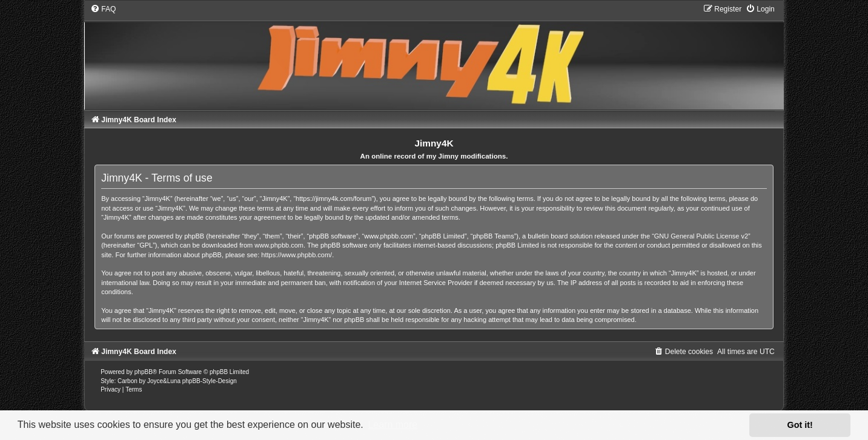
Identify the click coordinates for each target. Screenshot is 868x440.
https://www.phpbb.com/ (297, 255)
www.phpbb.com (279, 245)
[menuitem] (103, 9)
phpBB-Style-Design (210, 381)
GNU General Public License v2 (701, 236)
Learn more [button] (393, 425)
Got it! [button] (800, 425)
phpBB (144, 372)
